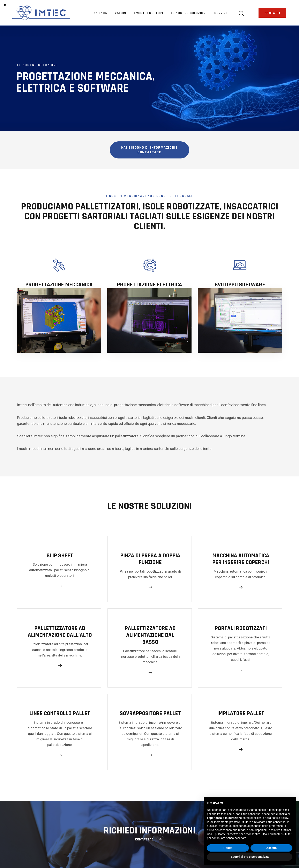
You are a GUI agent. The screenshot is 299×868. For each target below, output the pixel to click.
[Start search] (241, 13)
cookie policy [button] (280, 818)
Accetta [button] (272, 848)
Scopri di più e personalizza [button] (250, 857)
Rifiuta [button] (228, 848)
